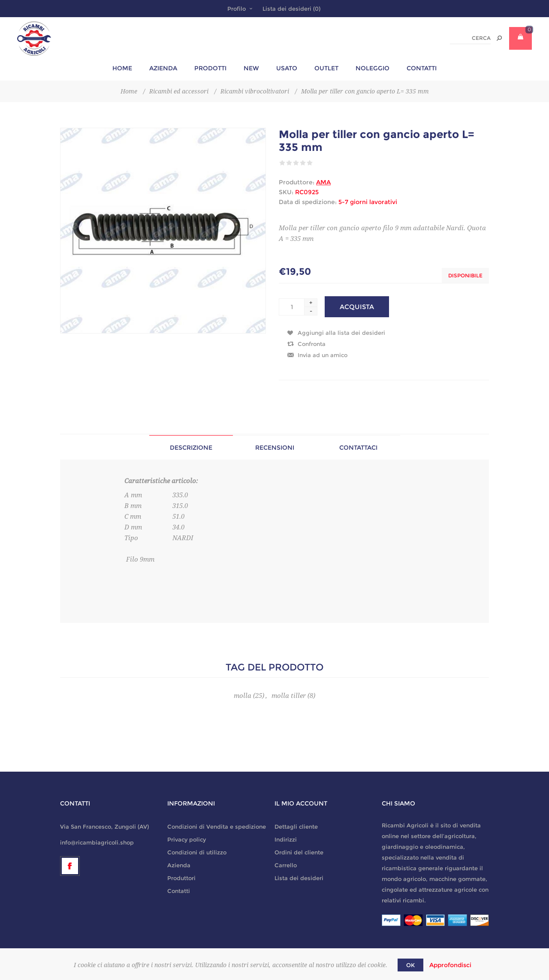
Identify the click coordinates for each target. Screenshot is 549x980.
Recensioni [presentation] (275, 448)
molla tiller (289, 696)
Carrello (286, 865)
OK (410, 965)
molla (243, 696)
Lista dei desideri (299, 878)
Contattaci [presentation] (358, 448)
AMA (323, 182)
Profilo (237, 9)
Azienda (179, 865)
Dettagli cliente (296, 827)
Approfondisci (450, 965)
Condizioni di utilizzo (197, 852)
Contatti (179, 891)
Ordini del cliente (299, 852)
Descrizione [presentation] (191, 448)
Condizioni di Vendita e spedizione (217, 827)
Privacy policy (187, 839)
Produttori (181, 878)
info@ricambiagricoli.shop (97, 842)
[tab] (191, 447)
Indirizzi (286, 839)
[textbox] (470, 38)
